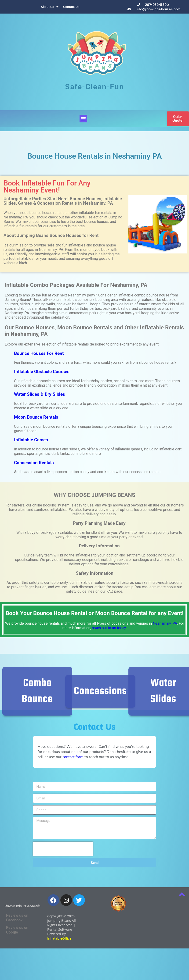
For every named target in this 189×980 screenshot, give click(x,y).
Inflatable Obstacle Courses (42, 372)
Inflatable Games (31, 440)
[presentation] (63, 849)
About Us (50, 7)
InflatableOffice (59, 938)
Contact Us (71, 7)
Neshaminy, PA (165, 623)
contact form (73, 757)
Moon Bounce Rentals (36, 417)
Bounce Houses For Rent (39, 353)
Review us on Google (17, 930)
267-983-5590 (157, 5)
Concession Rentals (34, 463)
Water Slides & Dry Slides (40, 394)
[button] (83, 119)
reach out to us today (109, 628)
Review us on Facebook (17, 918)
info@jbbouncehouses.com (158, 9)
